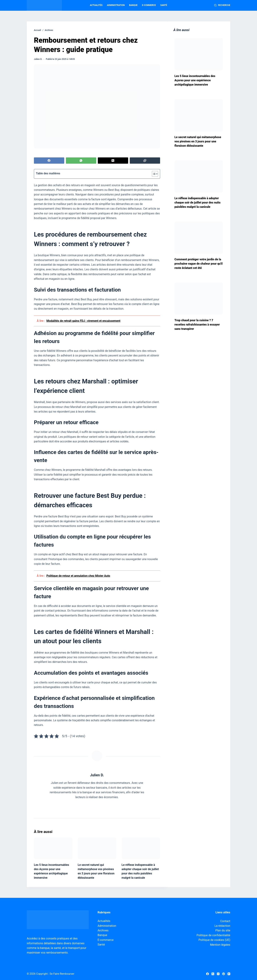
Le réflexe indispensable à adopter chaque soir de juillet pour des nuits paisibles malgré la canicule (198, 203)
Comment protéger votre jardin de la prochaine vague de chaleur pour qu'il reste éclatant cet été (199, 264)
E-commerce (149, 5)
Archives (103, 930)
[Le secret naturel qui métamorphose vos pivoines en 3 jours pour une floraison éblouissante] (97, 848)
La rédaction (222, 926)
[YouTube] (229, 974)
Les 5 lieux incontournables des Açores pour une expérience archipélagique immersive (195, 80)
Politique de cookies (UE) (214, 940)
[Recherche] (222, 5)
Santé (164, 5)
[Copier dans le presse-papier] (145, 161)
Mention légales (220, 945)
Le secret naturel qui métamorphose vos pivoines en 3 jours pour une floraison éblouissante (198, 141)
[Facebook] (49, 161)
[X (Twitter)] (113, 161)
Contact (225, 921)
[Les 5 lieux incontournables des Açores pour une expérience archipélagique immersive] (53, 848)
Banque (133, 5)
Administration (116, 5)
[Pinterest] (224, 974)
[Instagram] (218, 974)
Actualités (96, 5)
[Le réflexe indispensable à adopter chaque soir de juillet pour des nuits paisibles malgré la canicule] (141, 848)
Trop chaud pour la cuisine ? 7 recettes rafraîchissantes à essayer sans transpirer (197, 325)
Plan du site (223, 930)
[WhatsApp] (81, 161)
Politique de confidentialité (213, 935)
